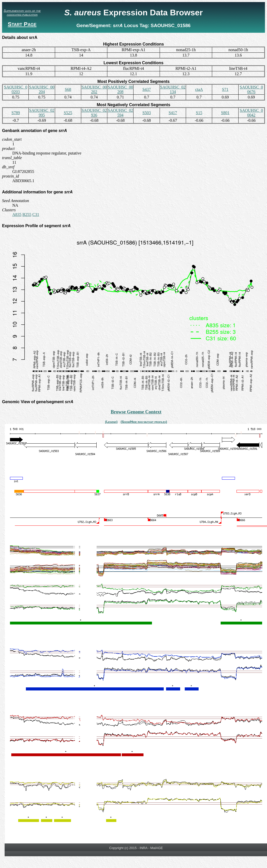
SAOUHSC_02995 (42, 113)
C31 (36, 215)
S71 (225, 89)
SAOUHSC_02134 (173, 89)
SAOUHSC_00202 (94, 89)
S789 (16, 113)
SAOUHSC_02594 (120, 113)
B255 (27, 215)
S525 (68, 113)
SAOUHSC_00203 (16, 89)
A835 (17, 215)
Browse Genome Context (136, 412)
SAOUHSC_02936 (94, 113)
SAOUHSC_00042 (251, 113)
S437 (147, 89)
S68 (68, 89)
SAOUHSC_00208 (120, 89)
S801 (225, 113)
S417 (173, 113)
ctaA (199, 89)
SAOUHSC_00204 (42, 89)
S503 (147, 113)
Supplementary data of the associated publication (22, 13)
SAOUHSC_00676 (251, 89)
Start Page (22, 24)
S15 (199, 113)
